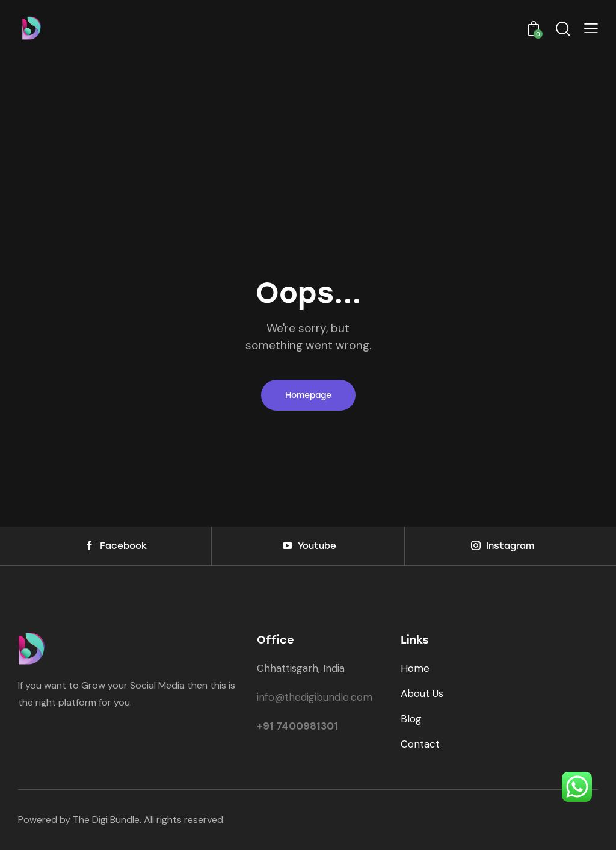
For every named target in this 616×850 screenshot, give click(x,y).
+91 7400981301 (297, 726)
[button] (591, 29)
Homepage (308, 395)
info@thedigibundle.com (315, 697)
